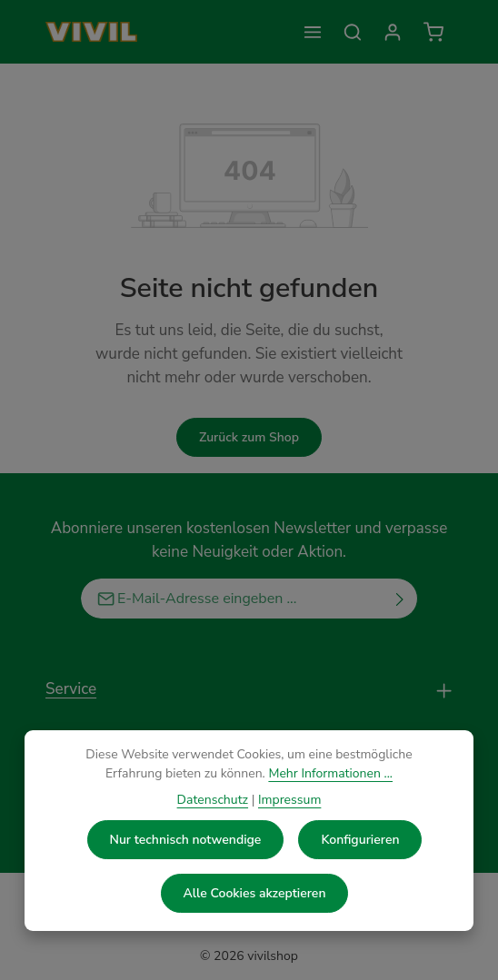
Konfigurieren (360, 840)
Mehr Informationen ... (330, 773)
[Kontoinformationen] (393, 32)
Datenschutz (213, 800)
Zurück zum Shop (249, 437)
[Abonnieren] (400, 599)
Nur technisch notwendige (186, 840)
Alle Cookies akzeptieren (255, 893)
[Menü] (313, 32)
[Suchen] (353, 32)
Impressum (289, 800)
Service (71, 689)
